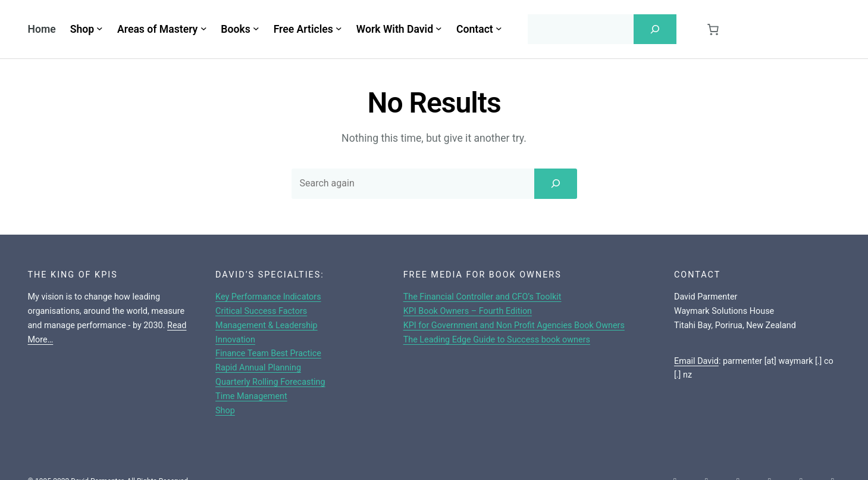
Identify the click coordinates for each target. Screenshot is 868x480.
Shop (225, 411)
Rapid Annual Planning (258, 368)
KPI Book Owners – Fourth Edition (468, 311)
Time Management (251, 396)
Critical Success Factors (261, 311)
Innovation (235, 340)
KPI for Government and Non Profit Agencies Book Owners (514, 325)
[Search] (655, 29)
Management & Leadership (267, 325)
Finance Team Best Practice (268, 353)
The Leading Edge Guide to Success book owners (497, 340)
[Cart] (713, 29)
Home (42, 29)
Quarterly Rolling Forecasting (270, 382)
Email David (696, 361)
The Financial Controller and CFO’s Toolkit (482, 297)
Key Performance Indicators (268, 297)
